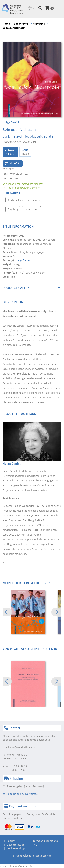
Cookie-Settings (16, 848)
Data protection (16, 845)
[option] (32, 612)
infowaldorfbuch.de (22, 747)
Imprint (11, 841)
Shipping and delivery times (20, 794)
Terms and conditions (45, 841)
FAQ (35, 845)
